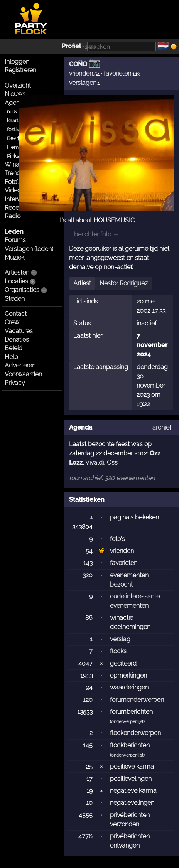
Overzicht (18, 85)
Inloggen (17, 62)
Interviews (19, 199)
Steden (15, 299)
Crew (12, 322)
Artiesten (17, 272)
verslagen (83, 83)
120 (88, 700)
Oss (112, 463)
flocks (118, 651)
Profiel (71, 46)
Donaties (17, 340)
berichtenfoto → (96, 234)
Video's (15, 190)
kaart (13, 121)
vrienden (81, 73)
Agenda (16, 103)
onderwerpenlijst (127, 722)
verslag (120, 639)
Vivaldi (95, 463)
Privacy (15, 383)
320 (88, 575)
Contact (16, 314)
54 (89, 551)
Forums (15, 240)
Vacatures (19, 331)
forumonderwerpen (137, 700)
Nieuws (15, 94)
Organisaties (22, 290)
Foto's (13, 182)
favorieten (117, 73)
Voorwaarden (23, 374)
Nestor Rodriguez (124, 283)
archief (162, 427)
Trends (14, 173)
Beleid (14, 348)
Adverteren (20, 365)
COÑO (78, 64)
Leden (14, 232)
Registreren (20, 70)
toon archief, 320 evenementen (112, 478)
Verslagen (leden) (29, 249)
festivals (16, 129)
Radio (13, 216)
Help (11, 357)
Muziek (14, 257)
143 (88, 563)
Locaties (16, 281)
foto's (117, 539)
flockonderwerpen (135, 733)
